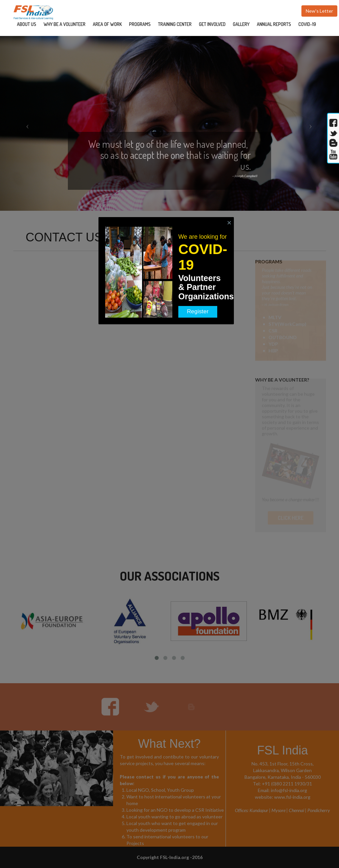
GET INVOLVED (212, 24)
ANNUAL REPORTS (274, 24)
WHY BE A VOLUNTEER (65, 24)
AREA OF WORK (107, 24)
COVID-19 (307, 24)
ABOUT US (27, 24)
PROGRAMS (140, 24)
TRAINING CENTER (175, 24)
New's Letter (319, 11)
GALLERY (241, 24)
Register (198, 311)
